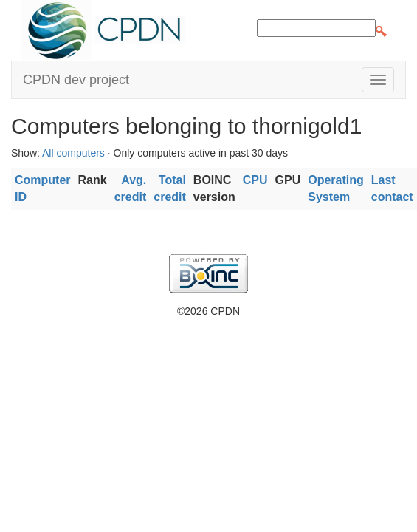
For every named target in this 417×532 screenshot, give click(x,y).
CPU (255, 180)
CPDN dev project (76, 80)
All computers (73, 153)
